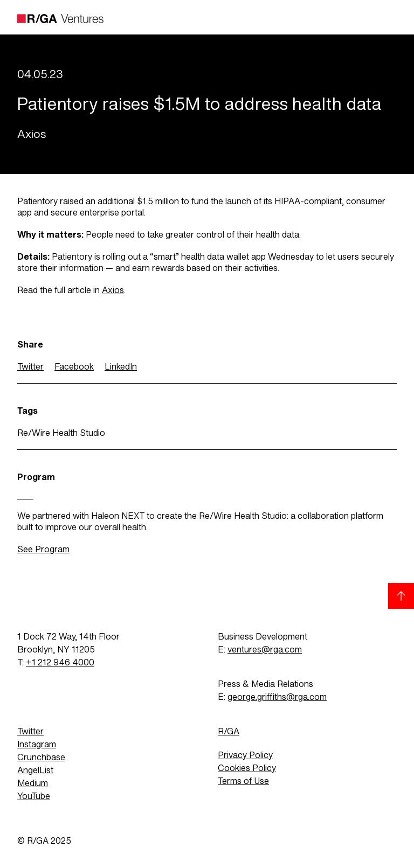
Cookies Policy (247, 768)
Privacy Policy (245, 755)
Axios (113, 290)
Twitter (30, 367)
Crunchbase (41, 757)
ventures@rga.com (265, 650)
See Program (43, 549)
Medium (33, 783)
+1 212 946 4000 (60, 662)
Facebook (74, 367)
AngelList (35, 770)
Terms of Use (243, 781)
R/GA (229, 731)
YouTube (34, 796)
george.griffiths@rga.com (277, 697)
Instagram (37, 744)
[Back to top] (401, 596)
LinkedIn (121, 367)
